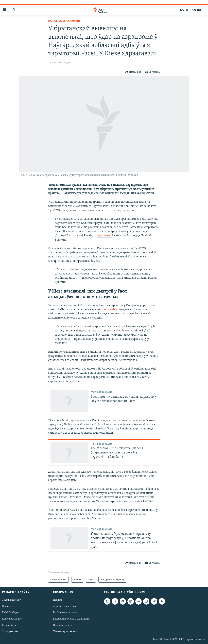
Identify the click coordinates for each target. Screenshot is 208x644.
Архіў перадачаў (12, 619)
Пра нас (58, 600)
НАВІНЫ (196, 10)
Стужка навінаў (11, 600)
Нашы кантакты (63, 625)
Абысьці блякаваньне (66, 606)
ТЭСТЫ (184, 10)
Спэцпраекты (10, 632)
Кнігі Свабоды (10, 613)
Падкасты (8, 606)
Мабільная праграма (65, 613)
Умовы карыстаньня (65, 632)
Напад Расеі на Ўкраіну (64, 21)
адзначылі (105, 236)
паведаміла (109, 310)
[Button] (133, 72)
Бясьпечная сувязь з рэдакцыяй (71, 619)
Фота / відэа (9, 625)
